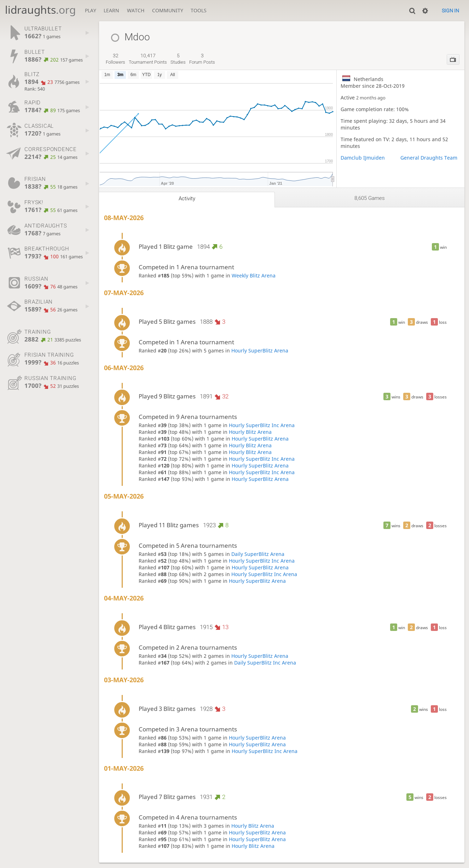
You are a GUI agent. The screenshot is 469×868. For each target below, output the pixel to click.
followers (115, 59)
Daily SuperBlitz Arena (258, 554)
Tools (199, 10)
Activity (187, 199)
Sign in (450, 11)
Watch (136, 10)
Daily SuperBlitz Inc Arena (265, 663)
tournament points (148, 59)
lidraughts (40, 10)
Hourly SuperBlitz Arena (260, 350)
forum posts (202, 59)
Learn (111, 10)
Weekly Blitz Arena (254, 275)
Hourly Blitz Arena (250, 432)
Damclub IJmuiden (363, 158)
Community (168, 10)
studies (178, 59)
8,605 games (370, 198)
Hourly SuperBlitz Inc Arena (262, 425)
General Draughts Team (429, 158)
